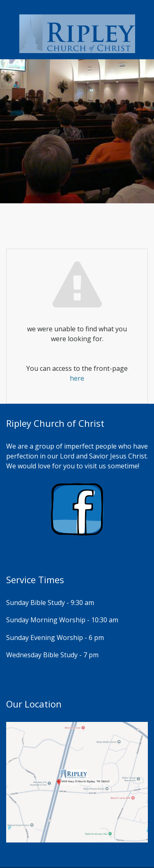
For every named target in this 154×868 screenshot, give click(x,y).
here (77, 378)
